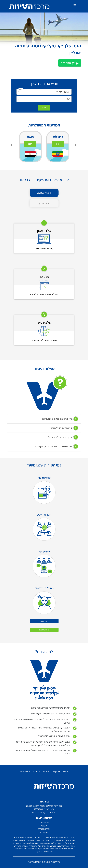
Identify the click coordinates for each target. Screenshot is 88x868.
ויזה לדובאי (44, 832)
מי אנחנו (36, 771)
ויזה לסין (44, 826)
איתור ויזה (46, 771)
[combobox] (44, 92)
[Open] (18, 92)
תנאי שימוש (25, 771)
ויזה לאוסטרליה (44, 829)
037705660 (39, 809)
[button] (44, 419)
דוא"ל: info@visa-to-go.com (44, 812)
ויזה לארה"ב (44, 822)
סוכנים (65, 771)
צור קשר (56, 771)
